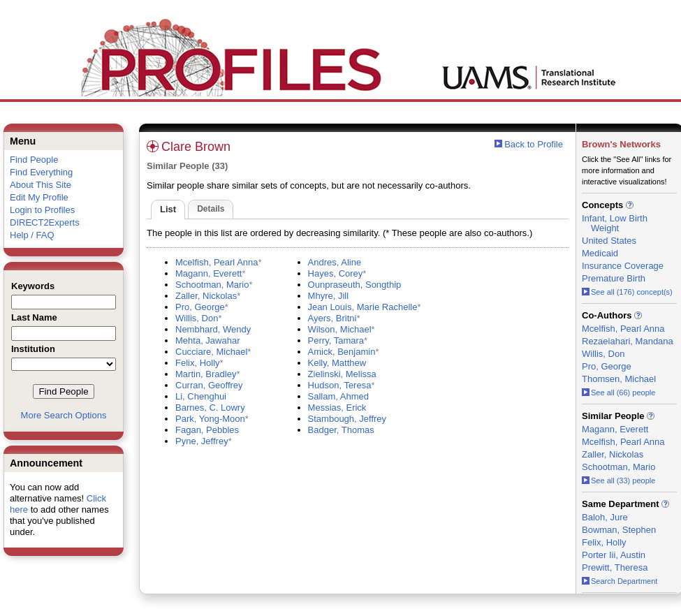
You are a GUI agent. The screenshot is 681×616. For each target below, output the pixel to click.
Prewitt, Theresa (615, 567)
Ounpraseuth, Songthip (355, 285)
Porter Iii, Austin (614, 555)
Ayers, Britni (332, 318)
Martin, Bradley (206, 374)
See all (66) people (618, 393)
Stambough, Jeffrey (347, 419)
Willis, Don (197, 318)
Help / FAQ (32, 235)
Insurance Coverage (623, 266)
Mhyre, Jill (329, 296)
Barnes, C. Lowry (210, 408)
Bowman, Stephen (619, 530)
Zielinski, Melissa (342, 374)
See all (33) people (618, 481)
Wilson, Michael (340, 329)
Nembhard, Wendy (213, 329)
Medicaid (600, 253)
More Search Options (64, 415)
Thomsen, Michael (619, 379)
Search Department (620, 581)
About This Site (41, 185)
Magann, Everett (208, 273)
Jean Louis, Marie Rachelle (363, 307)
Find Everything (41, 172)
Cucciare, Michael (211, 352)
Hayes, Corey (336, 273)
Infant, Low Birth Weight (615, 223)
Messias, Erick (337, 408)
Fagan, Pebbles (207, 430)
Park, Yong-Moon (210, 419)
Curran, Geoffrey (209, 385)
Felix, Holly (198, 363)
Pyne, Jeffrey (202, 441)
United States (609, 241)
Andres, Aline (335, 262)
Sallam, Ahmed (338, 396)
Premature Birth (614, 278)
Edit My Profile (39, 197)
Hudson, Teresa (340, 385)
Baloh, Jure (605, 517)
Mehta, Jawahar (208, 340)
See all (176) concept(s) (627, 292)
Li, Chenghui (201, 396)
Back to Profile (534, 144)
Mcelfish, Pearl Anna (217, 262)
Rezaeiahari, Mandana (628, 341)
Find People (34, 160)
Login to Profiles (42, 210)
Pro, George (200, 307)
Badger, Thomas (341, 430)
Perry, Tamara (336, 340)
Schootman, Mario (212, 285)
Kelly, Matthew (337, 363)
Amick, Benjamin (342, 352)
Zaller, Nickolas (206, 296)
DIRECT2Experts (45, 222)
